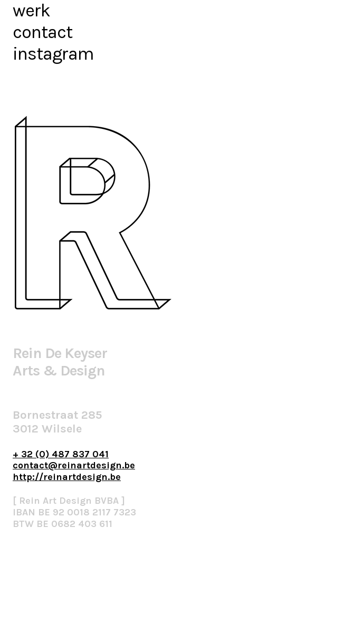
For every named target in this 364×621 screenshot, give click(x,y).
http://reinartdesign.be (67, 477)
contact (42, 32)
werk (31, 11)
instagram (53, 54)
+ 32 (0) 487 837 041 (61, 454)
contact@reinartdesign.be (74, 465)
